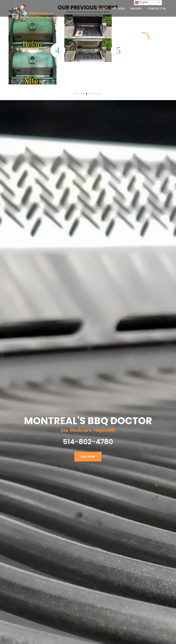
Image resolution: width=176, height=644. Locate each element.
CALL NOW (88, 457)
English (141, 3)
